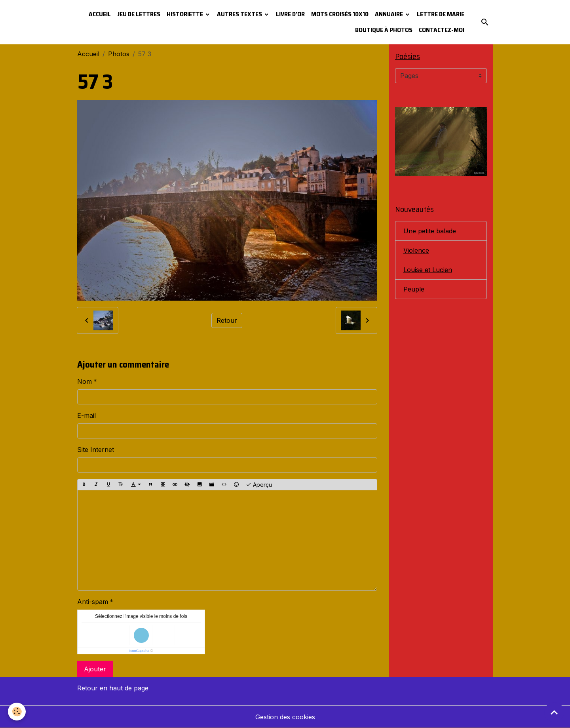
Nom (85, 381)
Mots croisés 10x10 (340, 14)
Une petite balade (430, 231)
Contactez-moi (442, 30)
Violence (416, 250)
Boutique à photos (384, 30)
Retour (227, 320)
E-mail (86, 415)
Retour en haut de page (113, 688)
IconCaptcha (140, 651)
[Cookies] (17, 712)
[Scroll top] (554, 712)
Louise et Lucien (428, 270)
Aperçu (259, 485)
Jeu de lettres (139, 14)
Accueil (100, 14)
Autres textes (240, 14)
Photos (119, 54)
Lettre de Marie (441, 14)
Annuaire (389, 14)
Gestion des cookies (285, 717)
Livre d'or (290, 14)
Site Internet (96, 450)
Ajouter (95, 669)
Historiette (185, 14)
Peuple (414, 289)
